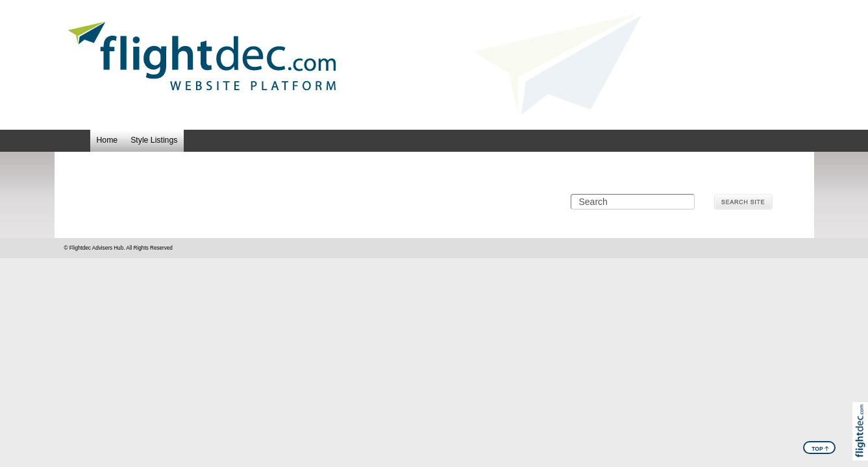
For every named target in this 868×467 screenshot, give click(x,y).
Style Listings (154, 140)
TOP (820, 448)
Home (107, 140)
